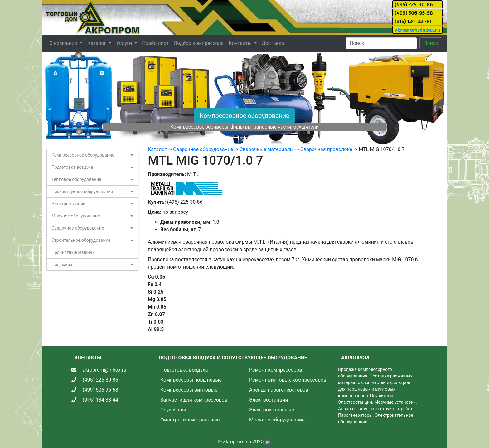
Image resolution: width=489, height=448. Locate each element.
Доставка (273, 43)
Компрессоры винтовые (189, 390)
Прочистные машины (74, 252)
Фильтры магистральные (190, 420)
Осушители (173, 410)
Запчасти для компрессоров (194, 400)
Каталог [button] (97, 43)
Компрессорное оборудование (244, 116)
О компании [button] (64, 43)
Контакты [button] (241, 43)
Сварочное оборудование (78, 228)
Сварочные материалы (267, 149)
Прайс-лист (155, 43)
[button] (72, 99)
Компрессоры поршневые (191, 380)
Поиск (431, 43)
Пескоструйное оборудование (82, 192)
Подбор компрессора (199, 43)
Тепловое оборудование (76, 179)
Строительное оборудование (81, 240)
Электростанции (68, 204)
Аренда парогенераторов (279, 390)
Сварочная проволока (326, 149)
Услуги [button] (125, 43)
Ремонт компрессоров (276, 370)
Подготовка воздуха (72, 167)
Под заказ (62, 265)
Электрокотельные (272, 410)
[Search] (381, 43)
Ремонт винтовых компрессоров (288, 380)
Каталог (157, 149)
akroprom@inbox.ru (417, 29)
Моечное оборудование (76, 216)
